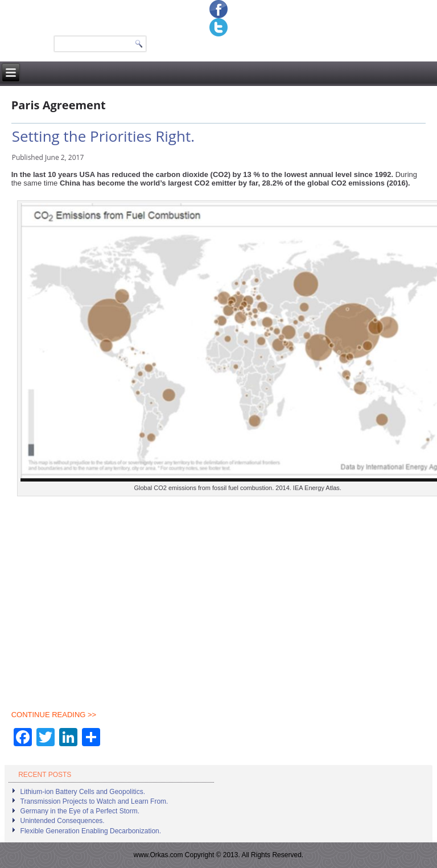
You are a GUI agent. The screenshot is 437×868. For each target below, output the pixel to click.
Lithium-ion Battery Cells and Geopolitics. (83, 792)
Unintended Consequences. (63, 821)
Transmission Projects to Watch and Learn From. (94, 801)
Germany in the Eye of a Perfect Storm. (80, 811)
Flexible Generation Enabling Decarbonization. (91, 831)
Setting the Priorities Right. (103, 136)
